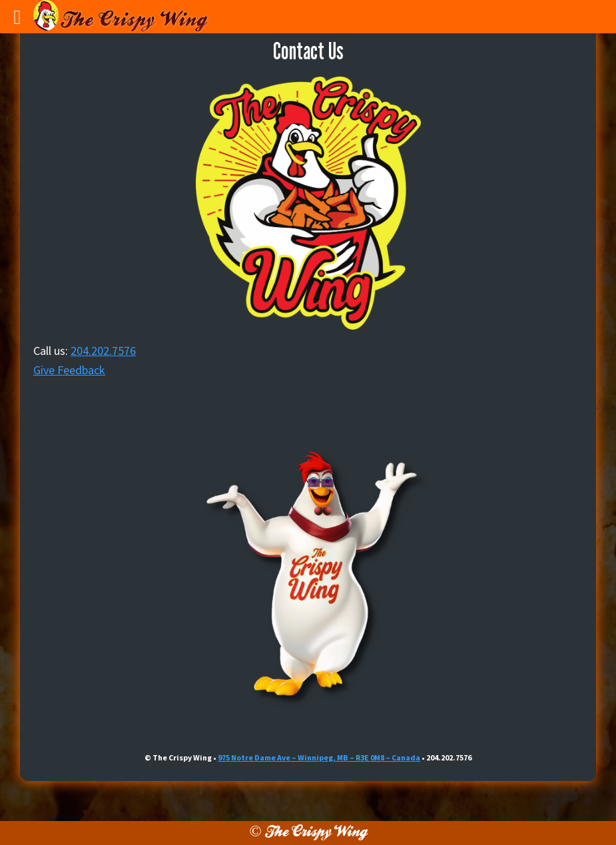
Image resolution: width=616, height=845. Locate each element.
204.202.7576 (103, 351)
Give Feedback (69, 370)
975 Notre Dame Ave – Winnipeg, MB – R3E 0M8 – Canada (319, 757)
